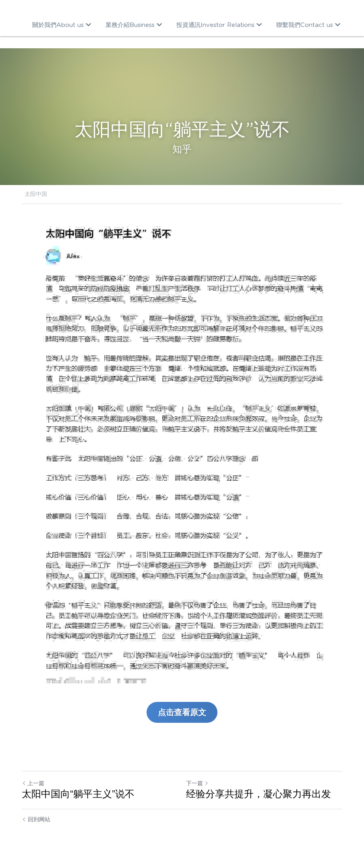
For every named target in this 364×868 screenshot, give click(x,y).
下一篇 (197, 783)
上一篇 (33, 783)
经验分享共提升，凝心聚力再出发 (259, 794)
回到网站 (36, 819)
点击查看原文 (182, 712)
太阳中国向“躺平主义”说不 (78, 794)
